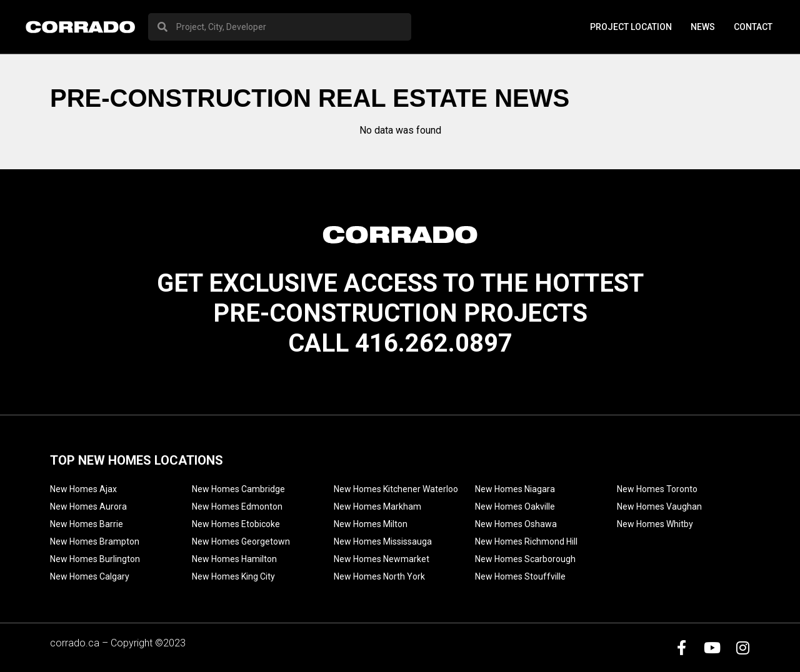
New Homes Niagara (515, 489)
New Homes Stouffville (520, 576)
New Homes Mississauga (383, 541)
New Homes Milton (371, 524)
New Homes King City (233, 576)
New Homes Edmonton (237, 506)
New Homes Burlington (95, 559)
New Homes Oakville (515, 506)
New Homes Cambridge (238, 489)
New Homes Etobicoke (236, 524)
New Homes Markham (377, 506)
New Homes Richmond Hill (526, 541)
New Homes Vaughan (659, 506)
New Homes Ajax (83, 489)
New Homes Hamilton (234, 559)
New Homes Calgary (90, 576)
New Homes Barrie (87, 524)
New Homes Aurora (88, 506)
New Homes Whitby (655, 524)
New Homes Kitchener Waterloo (396, 489)
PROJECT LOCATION (631, 27)
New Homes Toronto (657, 489)
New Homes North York (379, 576)
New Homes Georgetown (241, 541)
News (703, 27)
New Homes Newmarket (382, 559)
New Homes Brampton (95, 541)
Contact (753, 27)
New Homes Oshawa (516, 524)
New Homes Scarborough (525, 559)
